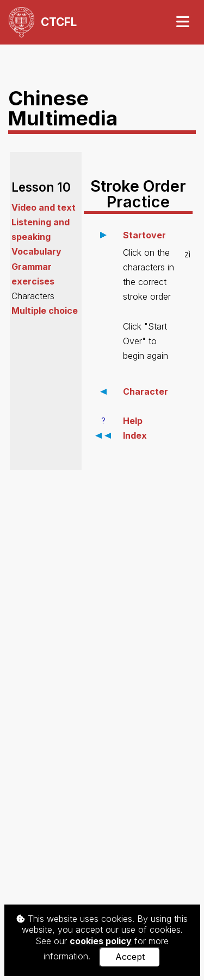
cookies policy (101, 941)
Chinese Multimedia (63, 108)
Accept (130, 957)
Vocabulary (36, 251)
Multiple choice (45, 311)
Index (135, 435)
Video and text (44, 207)
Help (133, 421)
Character (146, 391)
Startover (144, 235)
